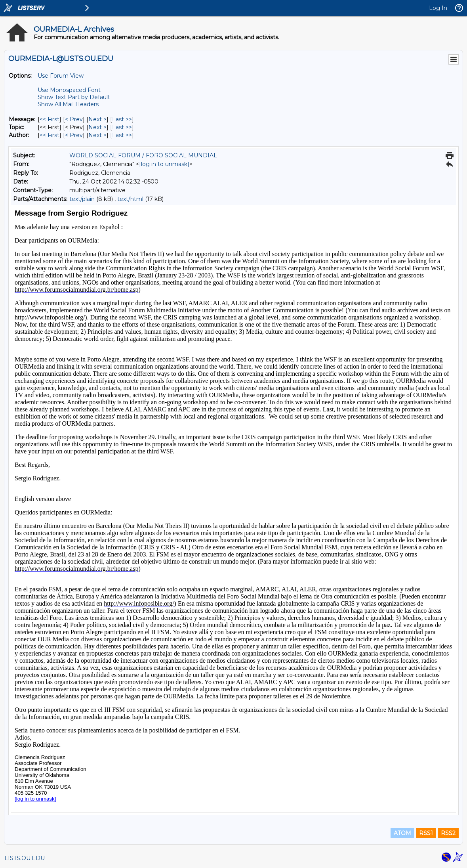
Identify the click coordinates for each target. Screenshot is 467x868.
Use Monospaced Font (69, 90)
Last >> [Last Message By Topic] (122, 127)
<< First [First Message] (50, 119)
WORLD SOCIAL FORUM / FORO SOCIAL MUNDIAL (143, 155)
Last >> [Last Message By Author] (122, 135)
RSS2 (448, 833)
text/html (130, 199)
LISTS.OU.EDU (25, 858)
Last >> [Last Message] (122, 119)
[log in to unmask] (164, 164)
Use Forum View (61, 76)
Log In (438, 8)
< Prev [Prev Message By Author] (74, 135)
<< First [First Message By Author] (50, 135)
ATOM (402, 833)
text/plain (82, 199)
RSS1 (426, 833)
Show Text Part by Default (74, 97)
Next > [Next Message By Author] (97, 135)
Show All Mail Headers (68, 104)
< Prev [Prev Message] (74, 119)
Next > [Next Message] (97, 119)
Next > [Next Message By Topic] (97, 127)
